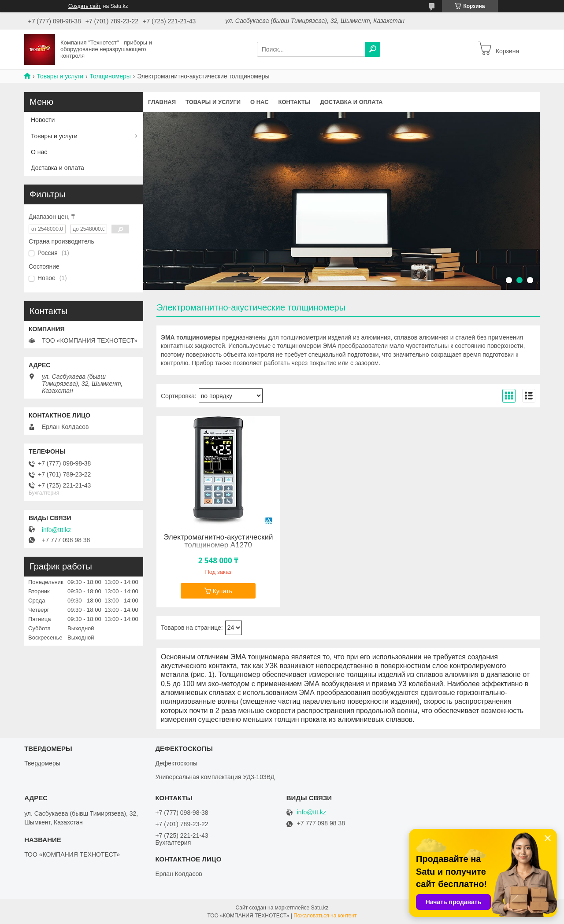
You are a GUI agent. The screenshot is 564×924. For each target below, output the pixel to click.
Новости (43, 120)
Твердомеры (42, 763)
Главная (162, 102)
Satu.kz (319, 908)
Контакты (295, 102)
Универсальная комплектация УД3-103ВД (215, 777)
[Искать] (373, 49)
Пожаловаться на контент (325, 916)
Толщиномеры (110, 76)
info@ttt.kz (56, 530)
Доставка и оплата (351, 102)
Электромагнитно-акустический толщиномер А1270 (218, 541)
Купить (223, 591)
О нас (260, 102)
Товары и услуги (60, 76)
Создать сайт (85, 6)
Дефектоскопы (176, 763)
